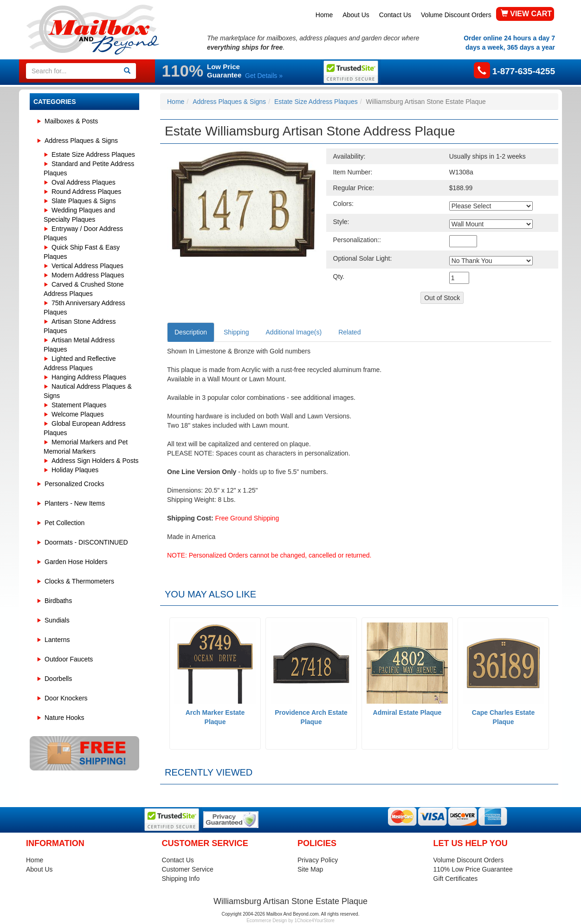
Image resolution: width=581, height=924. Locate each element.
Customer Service (188, 869)
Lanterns (57, 640)
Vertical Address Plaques (87, 266)
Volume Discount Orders (456, 15)
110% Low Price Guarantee (473, 869)
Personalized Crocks (74, 484)
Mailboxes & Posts (71, 121)
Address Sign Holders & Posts (95, 461)
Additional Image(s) (294, 332)
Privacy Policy (318, 860)
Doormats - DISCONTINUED (86, 542)
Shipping (236, 332)
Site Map (310, 869)
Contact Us (395, 15)
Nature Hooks (65, 718)
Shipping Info (181, 879)
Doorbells (58, 679)
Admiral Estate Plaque (407, 712)
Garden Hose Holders (76, 562)
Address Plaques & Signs (81, 141)
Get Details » (264, 76)
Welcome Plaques (78, 414)
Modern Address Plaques (88, 275)
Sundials (57, 620)
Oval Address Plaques (84, 182)
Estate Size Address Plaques (93, 154)
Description (191, 332)
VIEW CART (526, 14)
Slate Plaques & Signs (84, 201)
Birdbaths (58, 601)
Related (349, 332)
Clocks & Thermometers (79, 581)
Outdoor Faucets (69, 659)
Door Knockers (66, 698)
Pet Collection (65, 523)
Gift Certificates (456, 879)
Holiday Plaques (75, 470)
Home (324, 15)
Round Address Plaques (86, 192)
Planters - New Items (75, 503)
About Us (356, 15)
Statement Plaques (79, 405)
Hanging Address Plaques (89, 377)
